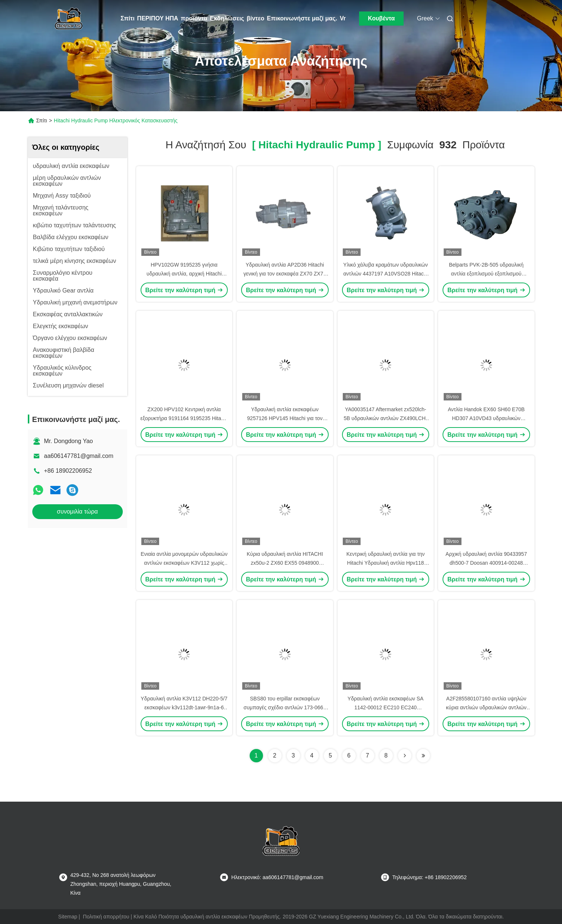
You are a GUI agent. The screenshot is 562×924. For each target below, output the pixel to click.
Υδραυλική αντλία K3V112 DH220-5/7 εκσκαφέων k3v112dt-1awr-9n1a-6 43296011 (184, 707)
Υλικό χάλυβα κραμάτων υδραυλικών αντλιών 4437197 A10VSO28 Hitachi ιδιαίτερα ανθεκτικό (385, 274)
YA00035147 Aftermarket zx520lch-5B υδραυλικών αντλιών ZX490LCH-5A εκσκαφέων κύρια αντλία (386, 418)
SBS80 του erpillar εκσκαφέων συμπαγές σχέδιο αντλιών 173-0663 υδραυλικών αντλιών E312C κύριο (285, 707)
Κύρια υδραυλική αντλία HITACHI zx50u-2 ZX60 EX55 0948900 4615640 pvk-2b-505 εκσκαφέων (285, 563)
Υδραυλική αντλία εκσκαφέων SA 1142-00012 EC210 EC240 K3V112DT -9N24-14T (386, 707)
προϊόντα (194, 18)
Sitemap (68, 917)
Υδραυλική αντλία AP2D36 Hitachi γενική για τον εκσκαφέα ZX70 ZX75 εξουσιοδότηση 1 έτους (285, 274)
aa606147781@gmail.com (79, 456)
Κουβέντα (382, 18)
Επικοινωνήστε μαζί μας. (302, 18)
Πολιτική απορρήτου (106, 917)
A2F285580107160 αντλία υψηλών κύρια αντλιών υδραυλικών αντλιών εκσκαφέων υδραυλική (486, 707)
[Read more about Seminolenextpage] (405, 756)
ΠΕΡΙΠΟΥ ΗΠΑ (158, 18)
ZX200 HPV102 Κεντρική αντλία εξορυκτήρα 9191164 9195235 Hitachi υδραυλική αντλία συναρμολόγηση (184, 418)
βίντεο (256, 18)
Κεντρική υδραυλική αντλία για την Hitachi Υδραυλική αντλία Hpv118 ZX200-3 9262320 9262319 (386, 563)
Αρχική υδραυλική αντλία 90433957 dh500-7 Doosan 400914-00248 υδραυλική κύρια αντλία (486, 563)
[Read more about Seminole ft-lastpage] (423, 756)
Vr (343, 18)
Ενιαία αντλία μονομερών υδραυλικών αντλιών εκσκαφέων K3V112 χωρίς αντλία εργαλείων (184, 563)
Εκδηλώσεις (227, 18)
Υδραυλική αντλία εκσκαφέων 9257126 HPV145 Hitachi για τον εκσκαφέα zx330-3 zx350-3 (285, 418)
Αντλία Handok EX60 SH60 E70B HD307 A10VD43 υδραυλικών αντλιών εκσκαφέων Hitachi (486, 418)
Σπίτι (128, 18)
